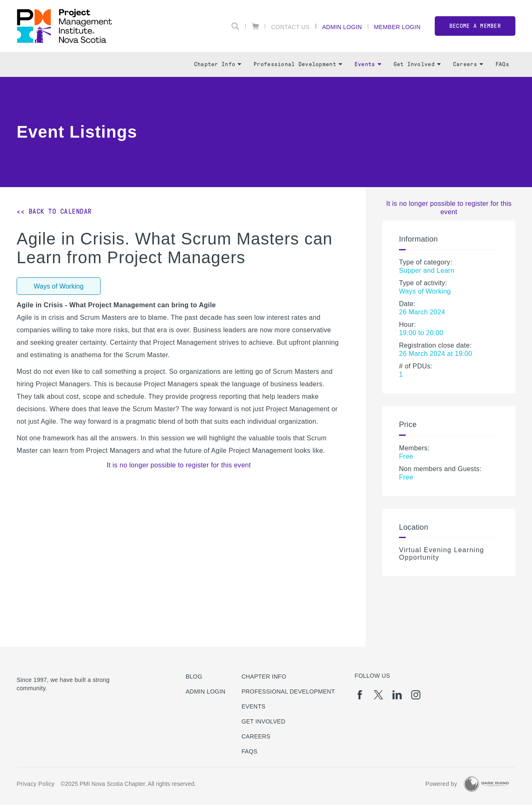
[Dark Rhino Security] (486, 784)
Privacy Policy (36, 784)
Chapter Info (218, 64)
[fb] (360, 695)
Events (368, 64)
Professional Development (298, 64)
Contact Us (290, 27)
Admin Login (342, 27)
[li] (397, 695)
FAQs (502, 64)
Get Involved (417, 64)
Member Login (397, 27)
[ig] (416, 695)
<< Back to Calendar (54, 211)
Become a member (475, 26)
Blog (194, 677)
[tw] (378, 695)
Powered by (441, 784)
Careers (468, 64)
